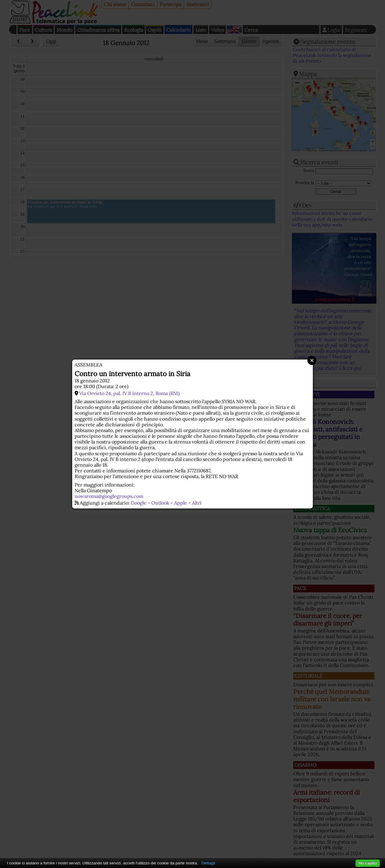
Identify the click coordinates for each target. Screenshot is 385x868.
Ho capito (368, 863)
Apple (181, 503)
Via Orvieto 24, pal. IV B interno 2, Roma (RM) (129, 393)
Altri (197, 503)
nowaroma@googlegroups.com (109, 496)
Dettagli (208, 863)
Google (139, 503)
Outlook (160, 503)
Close (312, 360)
